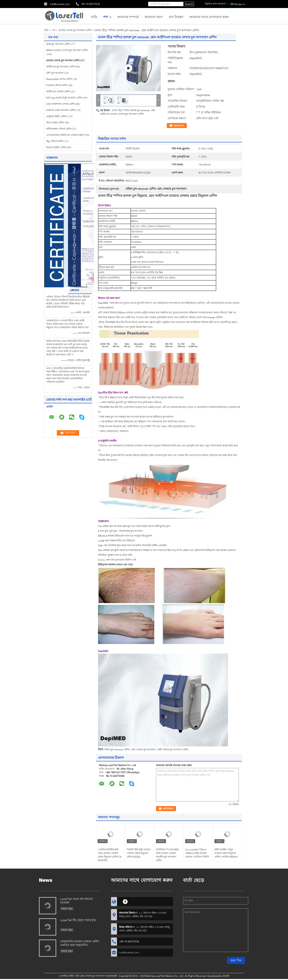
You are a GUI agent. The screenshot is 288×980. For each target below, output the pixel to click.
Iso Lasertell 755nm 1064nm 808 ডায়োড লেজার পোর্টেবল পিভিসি (197, 853)
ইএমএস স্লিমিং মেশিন (56, 147)
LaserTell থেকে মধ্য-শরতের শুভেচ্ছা (76, 901)
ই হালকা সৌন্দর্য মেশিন (57, 85)
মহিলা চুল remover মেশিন (117, 749)
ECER (226, 976)
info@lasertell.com (60, 4)
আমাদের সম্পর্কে (128, 17)
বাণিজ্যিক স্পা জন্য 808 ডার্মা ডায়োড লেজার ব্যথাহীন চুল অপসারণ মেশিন (167, 855)
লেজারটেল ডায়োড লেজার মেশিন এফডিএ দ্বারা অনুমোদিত (80, 943)
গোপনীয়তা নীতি (67, 976)
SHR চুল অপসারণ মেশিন (58, 44)
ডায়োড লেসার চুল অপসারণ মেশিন (75, 30)
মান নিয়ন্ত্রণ (176, 17)
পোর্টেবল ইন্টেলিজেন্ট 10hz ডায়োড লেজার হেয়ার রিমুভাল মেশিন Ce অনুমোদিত (110, 855)
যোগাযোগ (179, 126)
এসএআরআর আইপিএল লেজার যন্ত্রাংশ (65, 135)
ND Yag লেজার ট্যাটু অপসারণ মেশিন (64, 98)
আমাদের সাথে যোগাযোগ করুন (209, 17)
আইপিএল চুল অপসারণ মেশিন (61, 67)
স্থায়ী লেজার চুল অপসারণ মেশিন (173, 749)
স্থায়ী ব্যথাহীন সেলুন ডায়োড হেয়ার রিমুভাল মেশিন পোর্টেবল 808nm (226, 853)
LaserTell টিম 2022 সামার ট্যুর (78, 920)
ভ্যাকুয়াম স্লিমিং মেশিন (56, 116)
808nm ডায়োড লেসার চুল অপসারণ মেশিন (67, 50)
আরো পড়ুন (67, 909)
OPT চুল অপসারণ (55, 73)
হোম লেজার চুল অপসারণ (143, 749)
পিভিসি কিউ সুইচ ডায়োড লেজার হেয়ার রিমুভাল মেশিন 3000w (139, 853)
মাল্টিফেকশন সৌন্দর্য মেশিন (59, 129)
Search (189, 4)
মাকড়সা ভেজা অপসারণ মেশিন (61, 110)
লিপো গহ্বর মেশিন (55, 123)
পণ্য (106, 17)
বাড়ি (94, 17)
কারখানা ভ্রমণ (154, 17)
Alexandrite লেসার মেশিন (59, 79)
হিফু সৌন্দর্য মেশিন (55, 141)
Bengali (240, 4)
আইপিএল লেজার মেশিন (58, 91)
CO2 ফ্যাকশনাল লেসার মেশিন (61, 104)
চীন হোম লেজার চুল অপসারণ (90, 976)
